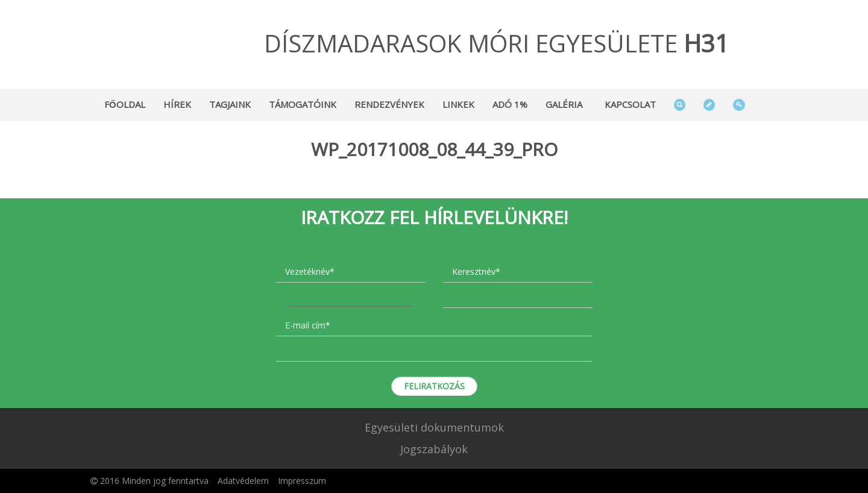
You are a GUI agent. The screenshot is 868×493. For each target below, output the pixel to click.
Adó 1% (510, 104)
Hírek (177, 104)
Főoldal (125, 104)
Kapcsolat (630, 104)
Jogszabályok (434, 449)
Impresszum (302, 481)
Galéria (564, 104)
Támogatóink (303, 104)
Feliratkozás (434, 386)
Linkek (458, 104)
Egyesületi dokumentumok (434, 427)
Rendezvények (389, 104)
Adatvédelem (243, 481)
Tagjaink (230, 104)
